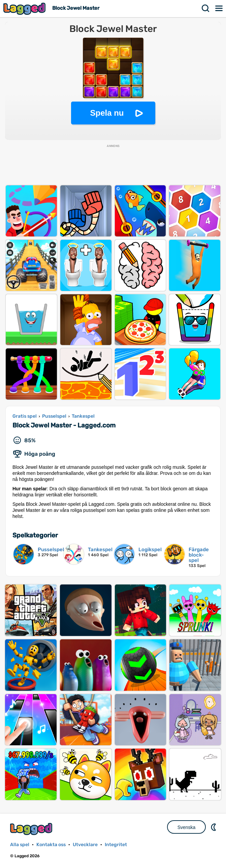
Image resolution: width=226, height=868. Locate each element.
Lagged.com (32, 829)
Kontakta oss (51, 845)
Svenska (187, 827)
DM (214, 827)
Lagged (25, 9)
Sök (206, 8)
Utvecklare (85, 845)
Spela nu (107, 113)
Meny (219, 8)
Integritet (116, 845)
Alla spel (20, 845)
